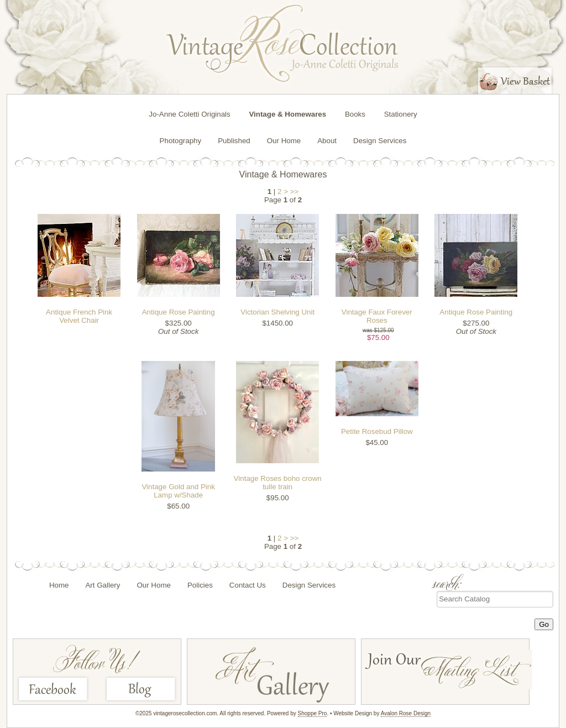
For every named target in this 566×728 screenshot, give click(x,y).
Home (59, 585)
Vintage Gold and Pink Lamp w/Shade (178, 491)
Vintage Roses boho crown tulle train (278, 483)
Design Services (380, 141)
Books (355, 114)
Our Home (284, 141)
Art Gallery (103, 585)
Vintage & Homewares (287, 114)
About (327, 141)
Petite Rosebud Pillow (377, 431)
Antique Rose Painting (179, 312)
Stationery (401, 114)
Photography (181, 141)
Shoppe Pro (313, 713)
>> (295, 192)
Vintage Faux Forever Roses (377, 316)
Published (234, 141)
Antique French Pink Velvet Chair (79, 316)
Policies (200, 585)
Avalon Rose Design (406, 713)
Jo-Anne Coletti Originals (189, 114)
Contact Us (248, 585)
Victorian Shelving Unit (277, 312)
